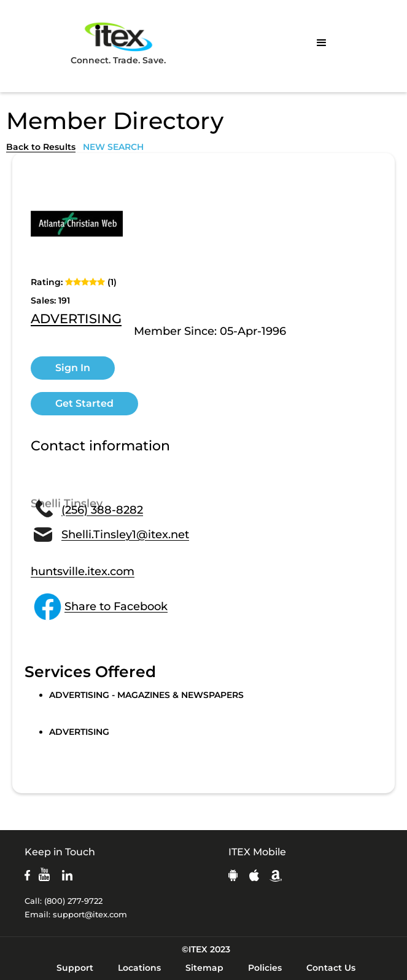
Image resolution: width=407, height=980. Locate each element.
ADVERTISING (76, 319)
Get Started (84, 403)
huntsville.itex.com (83, 571)
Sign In (73, 368)
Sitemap (204, 968)
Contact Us (331, 968)
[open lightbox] (77, 224)
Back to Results (41, 147)
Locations (139, 968)
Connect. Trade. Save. (118, 43)
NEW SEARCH (113, 147)
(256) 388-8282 (102, 510)
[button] (322, 43)
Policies (265, 968)
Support (75, 968)
